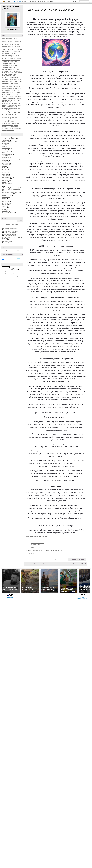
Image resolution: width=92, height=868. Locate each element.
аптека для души (6, 39)
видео (9, 41)
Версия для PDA (82, 596)
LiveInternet (6, 2)
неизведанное (8, 83)
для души (16, 46)
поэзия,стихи (6, 197)
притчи (11, 103)
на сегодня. (18, 82)
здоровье (13, 51)
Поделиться (81, 559)
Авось (41, 1)
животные (6, 49)
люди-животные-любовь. (10, 61)
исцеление (6, 55)
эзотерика (5, 129)
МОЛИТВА (6, 176)
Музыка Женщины (7, 241)
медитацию (52, 29)
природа (5, 103)
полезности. (11, 96)
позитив (9, 88)
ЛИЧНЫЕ (5, 146)
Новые (83, 564)
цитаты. (5, 127)
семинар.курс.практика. (12, 108)
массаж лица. (5, 71)
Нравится (74, 559)
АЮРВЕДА (6, 151)
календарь (5, 57)
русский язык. (10, 107)
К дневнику (46, 564)
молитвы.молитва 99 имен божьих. (10, 73)
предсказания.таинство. (16, 102)
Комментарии (16, 7)
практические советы (11, 100)
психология (6, 105)
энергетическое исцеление (43, 180)
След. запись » (54, 564)
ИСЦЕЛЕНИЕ (7, 162)
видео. (13, 41)
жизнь (12, 49)
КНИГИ (4, 168)
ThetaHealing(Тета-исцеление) (11, 188)
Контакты (82, 597)
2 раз (33, 553)
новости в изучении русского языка (11, 189)
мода (4, 145)
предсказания (6, 102)
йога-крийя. (18, 55)
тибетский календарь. (11, 119)
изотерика (5, 163)
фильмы (5, 208)
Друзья (9, 7)
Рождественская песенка (9, 234)
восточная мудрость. (9, 44)
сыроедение (6, 140)
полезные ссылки (7, 195)
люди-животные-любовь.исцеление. (10, 64)
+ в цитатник (46, 13)
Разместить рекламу (82, 599)
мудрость (6, 77)
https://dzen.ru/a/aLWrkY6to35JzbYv (38, 536)
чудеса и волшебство (8, 213)
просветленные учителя (9, 200)
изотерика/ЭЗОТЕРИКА (38, 543)
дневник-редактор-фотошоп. (8, 48)
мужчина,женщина (7, 180)
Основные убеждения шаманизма (55, 34)
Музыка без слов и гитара (9, 228)
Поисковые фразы (16, 276)
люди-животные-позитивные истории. (11, 68)
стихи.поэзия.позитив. (9, 114)
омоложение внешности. (15, 85)
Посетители (14, 275)
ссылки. (4, 113)
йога (3, 166)
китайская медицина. (10, 58)
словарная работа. (16, 110)
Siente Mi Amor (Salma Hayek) (10, 231)
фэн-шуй (5, 211)
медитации (5, 174)
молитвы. (18, 71)
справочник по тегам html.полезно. (15, 111)
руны (15, 105)
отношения (17, 86)
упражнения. (6, 123)
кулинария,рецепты (7, 171)
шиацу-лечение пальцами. (14, 127)
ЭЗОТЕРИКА (7, 165)
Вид (76, 2)
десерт (9, 46)
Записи (4, 7)
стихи (8, 113)
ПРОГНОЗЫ (6, 143)
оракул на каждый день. (8, 87)
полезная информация (11, 91)
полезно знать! (7, 94)
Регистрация (18, 1)
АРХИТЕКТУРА (6, 148)
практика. (19, 98)
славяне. (8, 110)
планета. (4, 89)
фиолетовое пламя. (15, 123)
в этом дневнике (8, 260)
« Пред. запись (37, 564)
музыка (12, 80)
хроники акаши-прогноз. (10, 125)
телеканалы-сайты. (12, 116)
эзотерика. (11, 128)
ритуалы (12, 105)
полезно (16, 92)
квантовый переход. (11, 57)
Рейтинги (33, 1)
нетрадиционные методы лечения (11, 185)
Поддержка (73, 2)
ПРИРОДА (6, 156)
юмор (4, 214)
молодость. (12, 76)
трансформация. (8, 122)
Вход (25, 1)
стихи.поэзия (16, 113)
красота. (12, 60)
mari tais (3, 9)
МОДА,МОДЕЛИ (7, 177)
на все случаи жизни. (11, 80)
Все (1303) (20, 221)
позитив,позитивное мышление (10, 192)
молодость (20, 73)
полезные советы (7, 194)
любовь (18, 60)
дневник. (17, 48)
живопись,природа (7, 154)
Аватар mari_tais (12, 20)
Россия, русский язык (8, 142)
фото (4, 209)
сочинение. (5, 111)
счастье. (5, 116)
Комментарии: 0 (13, 230)
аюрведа (5, 150)
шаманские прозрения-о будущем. (39, 550)
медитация (12, 71)
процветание (17, 104)
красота (4, 169)
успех (4, 206)
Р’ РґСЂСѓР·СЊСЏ (13, 29)
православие (12, 98)
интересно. (12, 53)
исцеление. (13, 55)
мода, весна (6, 179)
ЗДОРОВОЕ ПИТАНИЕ (8, 139)
